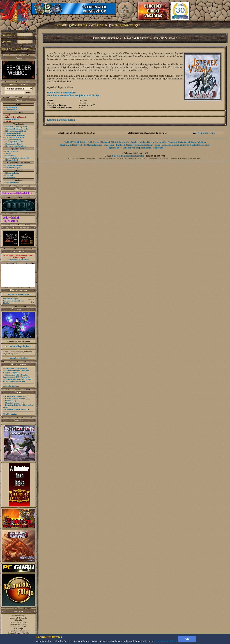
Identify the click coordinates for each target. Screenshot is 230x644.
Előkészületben (12, 109)
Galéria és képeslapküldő (173, 145)
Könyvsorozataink (143, 145)
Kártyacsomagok (13, 131)
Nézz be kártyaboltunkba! (19, 294)
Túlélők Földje (79, 142)
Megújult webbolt (13, 403)
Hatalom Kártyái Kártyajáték (152, 142)
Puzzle (134, 142)
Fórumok (9, 175)
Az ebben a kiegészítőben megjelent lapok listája (73, 95)
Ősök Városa (94, 142)
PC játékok (10, 140)
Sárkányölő (124, 142)
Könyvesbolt (79, 145)
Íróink (8, 154)
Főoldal (67, 142)
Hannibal (9, 401)
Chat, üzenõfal (11, 151)
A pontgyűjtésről (12, 119)
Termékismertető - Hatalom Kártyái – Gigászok (16, 372)
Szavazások (10, 177)
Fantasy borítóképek (14, 165)
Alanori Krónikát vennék (16, 409)
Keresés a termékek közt (16, 146)
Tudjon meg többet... (166, 641)
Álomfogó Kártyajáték (178, 142)
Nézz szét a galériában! (19, 358)
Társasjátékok (11, 142)
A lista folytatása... (11, 386)
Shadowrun (109, 145)
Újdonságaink (11, 107)
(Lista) (24, 127)
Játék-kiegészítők (13, 135)
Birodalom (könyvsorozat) (16, 368)
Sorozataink (11, 156)
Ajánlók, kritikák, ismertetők (18, 158)
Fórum (157, 145)
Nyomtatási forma (206, 133)
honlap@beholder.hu (19, 618)
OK (187, 639)
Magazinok (10, 133)
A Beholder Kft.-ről (130, 148)
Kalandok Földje (109, 142)
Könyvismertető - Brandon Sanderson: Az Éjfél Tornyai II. (16, 376)
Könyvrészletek (12, 160)
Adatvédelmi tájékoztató (152, 148)
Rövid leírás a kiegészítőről (62, 93)
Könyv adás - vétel (13, 396)
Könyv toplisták (12, 173)
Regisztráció (113, 148)
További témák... (10, 414)
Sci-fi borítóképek (13, 168)
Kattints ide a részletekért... (19, 260)
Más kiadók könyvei (14, 129)
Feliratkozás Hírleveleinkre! (17, 193)
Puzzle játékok (12, 137)
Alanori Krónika (94, 145)
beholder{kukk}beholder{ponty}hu (128, 156)
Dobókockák (11, 144)
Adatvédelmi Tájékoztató (11, 219)
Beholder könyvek (13, 127)
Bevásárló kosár (12, 183)
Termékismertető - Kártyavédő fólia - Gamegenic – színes (17, 380)
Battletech (121, 145)
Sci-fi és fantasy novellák (198, 145)
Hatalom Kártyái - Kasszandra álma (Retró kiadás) (14, 301)
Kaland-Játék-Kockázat (15, 398)
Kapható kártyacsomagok (61, 120)
